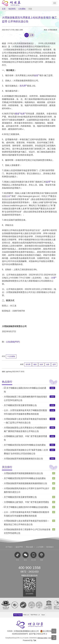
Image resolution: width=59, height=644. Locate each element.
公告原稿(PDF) (13, 342)
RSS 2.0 (26, 615)
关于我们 (9, 547)
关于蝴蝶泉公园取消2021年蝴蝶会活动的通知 (26, 507)
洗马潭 (23, 86)
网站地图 (29, 547)
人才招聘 (40, 547)
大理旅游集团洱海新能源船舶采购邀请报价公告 (26, 483)
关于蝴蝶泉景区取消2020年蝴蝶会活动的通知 (25, 445)
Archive (51, 638)
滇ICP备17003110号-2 (38, 634)
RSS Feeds (18, 615)
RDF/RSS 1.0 (35, 615)
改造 (37, 75)
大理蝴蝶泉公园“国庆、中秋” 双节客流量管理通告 (26, 502)
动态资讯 (12, 9)
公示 (9, 196)
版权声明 (19, 547)
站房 (23, 114)
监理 (49, 182)
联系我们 (50, 547)
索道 (18, 114)
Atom (43, 615)
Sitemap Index (42, 638)
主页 (4, 9)
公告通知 (22, 9)
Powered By (29, 640)
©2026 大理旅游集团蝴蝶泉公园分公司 (23, 631)
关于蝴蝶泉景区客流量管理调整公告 (20, 405)
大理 (54, 278)
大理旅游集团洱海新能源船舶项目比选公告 (23, 459)
